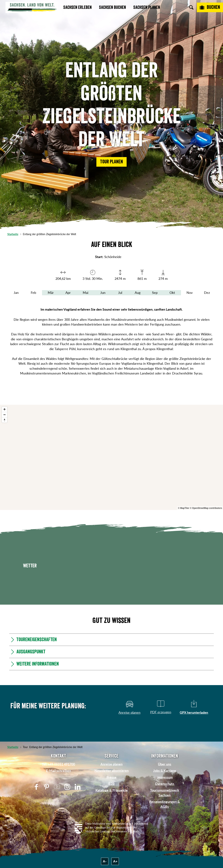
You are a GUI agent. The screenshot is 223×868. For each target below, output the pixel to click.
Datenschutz (165, 784)
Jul (120, 293)
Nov (190, 293)
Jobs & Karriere (165, 771)
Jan (16, 293)
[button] (111, 162)
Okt (172, 293)
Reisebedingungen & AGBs (165, 804)
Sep (155, 293)
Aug (138, 293)
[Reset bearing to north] (5, 420)
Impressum (165, 777)
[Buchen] (210, 7)
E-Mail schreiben (59, 771)
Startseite (13, 234)
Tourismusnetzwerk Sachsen (165, 793)
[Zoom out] (5, 415)
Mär (51, 293)
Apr (68, 293)
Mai (86, 293)
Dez (207, 293)
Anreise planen (112, 764)
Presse (112, 777)
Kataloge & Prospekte (112, 790)
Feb (33, 293)
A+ (115, 861)
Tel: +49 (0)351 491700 (58, 764)
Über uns (165, 764)
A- (105, 861)
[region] (112, 457)
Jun (103, 293)
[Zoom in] (5, 409)
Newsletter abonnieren (112, 771)
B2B (112, 784)
